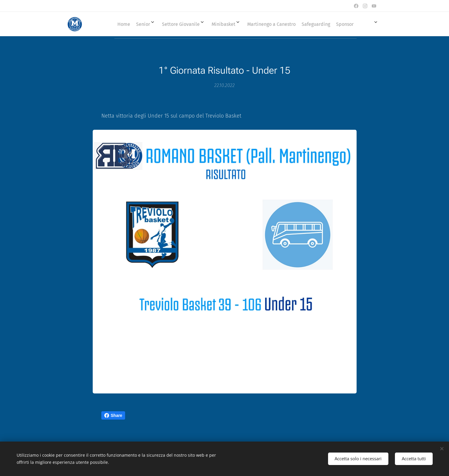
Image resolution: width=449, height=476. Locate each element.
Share (113, 415)
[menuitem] (228, 24)
